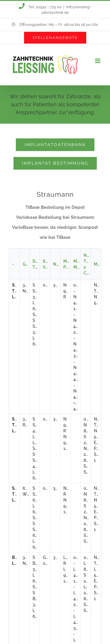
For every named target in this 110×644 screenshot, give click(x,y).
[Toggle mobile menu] (98, 61)
